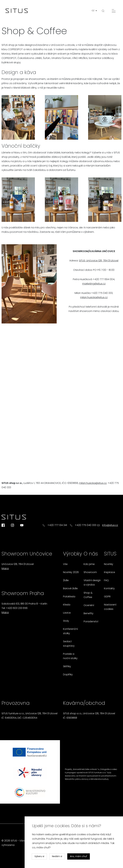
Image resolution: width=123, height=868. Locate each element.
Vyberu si (39, 857)
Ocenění (89, 605)
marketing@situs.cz (94, 284)
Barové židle (70, 589)
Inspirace (110, 572)
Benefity (89, 614)
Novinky (109, 564)
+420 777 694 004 (104, 280)
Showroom (90, 572)
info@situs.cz (110, 525)
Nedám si (57, 857)
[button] (95, 11)
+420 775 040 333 (102, 293)
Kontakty (109, 589)
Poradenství (91, 622)
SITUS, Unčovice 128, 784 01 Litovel (99, 261)
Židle (66, 581)
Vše (65, 564)
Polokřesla (69, 597)
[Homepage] (17, 11)
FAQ (106, 581)
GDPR (107, 597)
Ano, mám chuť (79, 857)
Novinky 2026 (71, 572)
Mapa (5, 569)
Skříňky (67, 667)
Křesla (67, 605)
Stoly (66, 621)
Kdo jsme (89, 564)
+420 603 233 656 (17, 608)
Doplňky (68, 675)
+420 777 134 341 (57, 525)
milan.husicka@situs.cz (94, 298)
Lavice (67, 613)
